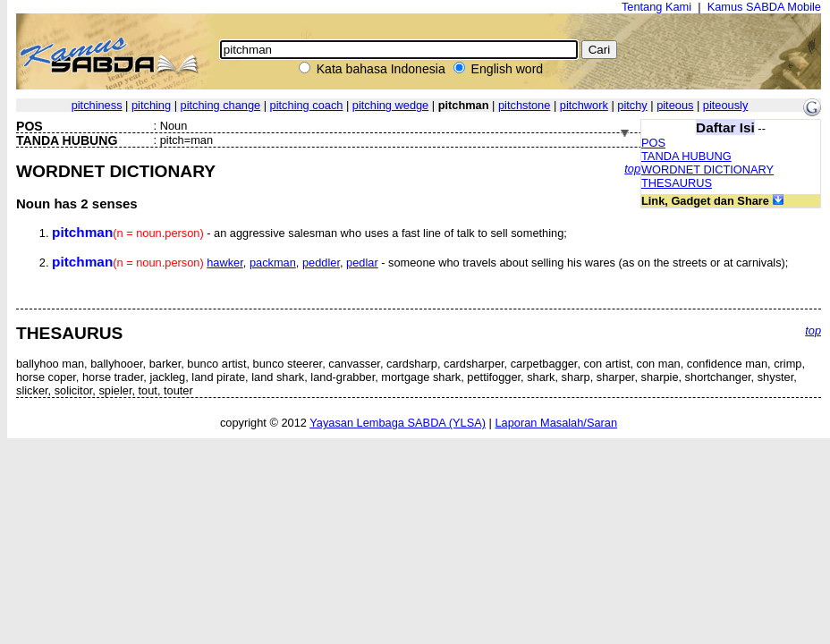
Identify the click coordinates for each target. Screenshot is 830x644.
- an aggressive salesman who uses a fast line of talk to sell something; (309, 233)
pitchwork (584, 105)
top (632, 169)
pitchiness (97, 105)
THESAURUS (677, 183)
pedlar (362, 263)
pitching (151, 105)
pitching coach (307, 105)
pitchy (632, 105)
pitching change (221, 105)
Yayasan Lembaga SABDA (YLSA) (398, 423)
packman (273, 263)
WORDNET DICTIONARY (707, 169)
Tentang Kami (656, 7)
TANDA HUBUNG (686, 156)
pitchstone (524, 105)
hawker (225, 263)
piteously (726, 105)
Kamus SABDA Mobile (764, 7)
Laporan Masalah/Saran (556, 423)
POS (653, 143)
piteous (675, 105)
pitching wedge (390, 105)
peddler (321, 263)
